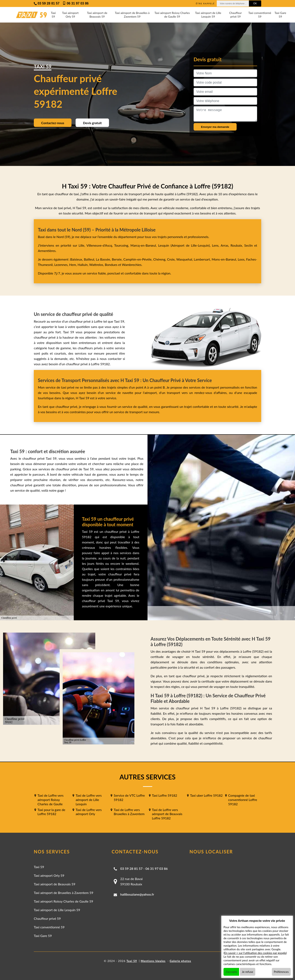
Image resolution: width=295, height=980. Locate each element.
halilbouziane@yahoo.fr (137, 894)
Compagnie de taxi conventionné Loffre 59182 (243, 800)
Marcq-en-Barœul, (144, 245)
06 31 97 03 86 (157, 868)
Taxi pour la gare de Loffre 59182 (51, 812)
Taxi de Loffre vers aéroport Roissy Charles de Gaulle (50, 800)
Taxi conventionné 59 (260, 15)
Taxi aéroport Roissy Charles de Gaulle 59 (172, 15)
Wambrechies (131, 265)
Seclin (248, 245)
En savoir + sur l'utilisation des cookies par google (255, 953)
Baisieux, (77, 259)
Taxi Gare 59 (280, 15)
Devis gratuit (92, 123)
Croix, (172, 259)
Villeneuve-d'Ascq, (100, 245)
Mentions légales (153, 961)
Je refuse (248, 972)
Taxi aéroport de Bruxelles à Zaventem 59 (132, 15)
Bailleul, (90, 259)
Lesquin (164, 245)
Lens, (216, 245)
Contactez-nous (53, 123)
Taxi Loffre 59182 (165, 795)
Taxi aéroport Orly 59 (70, 15)
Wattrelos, (97, 265)
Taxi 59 (53, 15)
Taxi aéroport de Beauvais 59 (97, 15)
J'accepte (231, 972)
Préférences (281, 972)
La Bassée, (104, 259)
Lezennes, (62, 265)
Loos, (242, 259)
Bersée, (118, 259)
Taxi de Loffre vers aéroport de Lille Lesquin (89, 800)
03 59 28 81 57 (131, 868)
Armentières (47, 251)
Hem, (73, 265)
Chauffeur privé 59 (235, 15)
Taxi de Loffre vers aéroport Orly (89, 812)
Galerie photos (180, 961)
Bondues (111, 265)
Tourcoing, (122, 245)
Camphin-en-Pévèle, (138, 259)
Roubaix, (237, 245)
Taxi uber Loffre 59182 (206, 795)
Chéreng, (160, 259)
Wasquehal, (185, 259)
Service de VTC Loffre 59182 (129, 797)
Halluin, (83, 265)
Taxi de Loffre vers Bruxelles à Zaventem (129, 812)
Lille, (82, 245)
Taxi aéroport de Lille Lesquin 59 (208, 15)
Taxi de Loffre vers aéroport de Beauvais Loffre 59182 (167, 814)
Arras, (226, 245)
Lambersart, (203, 259)
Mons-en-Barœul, (225, 259)
